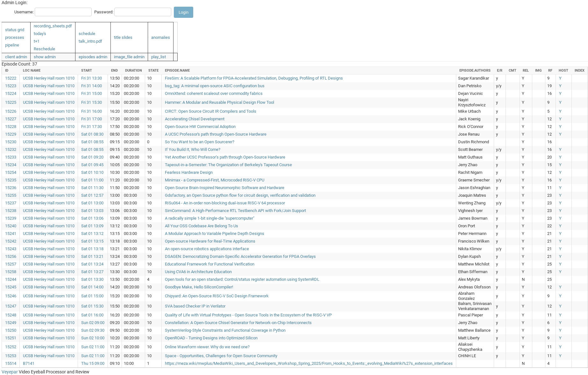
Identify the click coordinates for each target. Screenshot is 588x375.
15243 (11, 249)
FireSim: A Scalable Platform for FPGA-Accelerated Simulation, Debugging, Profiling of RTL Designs (254, 78)
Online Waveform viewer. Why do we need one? (207, 347)
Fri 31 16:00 (92, 111)
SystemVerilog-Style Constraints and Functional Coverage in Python (225, 330)
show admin (45, 57)
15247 (11, 306)
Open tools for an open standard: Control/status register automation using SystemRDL (242, 279)
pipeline (12, 45)
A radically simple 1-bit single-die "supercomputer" (210, 218)
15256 (11, 256)
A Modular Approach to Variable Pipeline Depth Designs (215, 233)
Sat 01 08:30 (92, 134)
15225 (11, 102)
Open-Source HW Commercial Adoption (200, 127)
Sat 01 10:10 (92, 172)
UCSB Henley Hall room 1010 (49, 78)
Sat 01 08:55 (92, 142)
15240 (11, 226)
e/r (500, 71)
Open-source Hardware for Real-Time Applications (210, 241)
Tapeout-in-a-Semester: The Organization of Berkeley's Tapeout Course (228, 165)
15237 (11, 203)
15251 (11, 338)
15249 (11, 323)
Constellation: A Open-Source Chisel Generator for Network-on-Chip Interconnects (238, 323)
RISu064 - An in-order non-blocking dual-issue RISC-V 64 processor (225, 203)
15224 (11, 93)
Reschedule (44, 49)
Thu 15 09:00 (93, 363)
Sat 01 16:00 (92, 315)
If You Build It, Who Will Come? (193, 149)
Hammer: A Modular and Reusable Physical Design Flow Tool (220, 102)
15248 (11, 315)
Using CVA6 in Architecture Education (198, 272)
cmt (513, 71)
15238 (11, 211)
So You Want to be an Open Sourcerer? (200, 142)
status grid (15, 30)
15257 (11, 264)
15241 (11, 233)
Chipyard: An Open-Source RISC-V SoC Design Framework (217, 296)
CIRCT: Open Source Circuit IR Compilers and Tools (211, 111)
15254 (11, 172)
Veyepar (10, 372)
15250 (11, 330)
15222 (11, 78)
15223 (11, 86)
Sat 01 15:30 (92, 306)
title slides (123, 37)
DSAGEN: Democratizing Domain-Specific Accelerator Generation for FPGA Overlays (240, 256)
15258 (11, 272)
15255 (11, 195)
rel (526, 71)
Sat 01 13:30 (92, 279)
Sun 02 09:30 (93, 330)
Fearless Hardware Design (189, 172)
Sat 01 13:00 (92, 203)
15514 (11, 363)
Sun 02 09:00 (93, 323)
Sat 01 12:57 (92, 195)
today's (40, 34)
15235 (11, 180)
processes (15, 37)
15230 (11, 142)
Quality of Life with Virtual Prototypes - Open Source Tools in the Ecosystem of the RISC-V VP (248, 315)
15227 (11, 119)
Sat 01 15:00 (92, 296)
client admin (16, 57)
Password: (104, 12)
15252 (11, 347)
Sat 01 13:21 (92, 256)
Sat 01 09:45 (92, 165)
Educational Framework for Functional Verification (210, 264)
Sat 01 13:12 (92, 233)
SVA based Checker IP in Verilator (195, 306)
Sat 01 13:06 (92, 218)
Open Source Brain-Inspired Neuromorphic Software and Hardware (225, 188)
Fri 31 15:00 (92, 93)
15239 (11, 218)
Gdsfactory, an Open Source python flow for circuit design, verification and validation (240, 195)
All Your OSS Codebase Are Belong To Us (202, 226)
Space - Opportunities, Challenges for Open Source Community (221, 356)
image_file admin (129, 57)
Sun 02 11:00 (93, 347)
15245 (11, 287)
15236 (11, 188)
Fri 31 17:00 (92, 119)
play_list (159, 57)
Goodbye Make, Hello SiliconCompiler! (199, 287)
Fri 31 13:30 (92, 78)
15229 (11, 134)
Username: (24, 12)
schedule (87, 34)
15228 (11, 127)
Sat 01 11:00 (92, 180)
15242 (11, 241)
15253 (11, 356)
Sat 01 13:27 (92, 272)
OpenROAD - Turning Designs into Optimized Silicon (211, 338)
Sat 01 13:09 (92, 226)
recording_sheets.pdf (53, 26)
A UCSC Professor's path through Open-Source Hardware (216, 134)
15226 (11, 111)
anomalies (161, 37)
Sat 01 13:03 (92, 211)
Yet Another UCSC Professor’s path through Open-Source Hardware (225, 157)
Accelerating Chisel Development (195, 119)
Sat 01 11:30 (92, 188)
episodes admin (93, 57)
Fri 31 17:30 (92, 127)
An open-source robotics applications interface (207, 249)
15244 (11, 279)
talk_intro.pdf (90, 41)
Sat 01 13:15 (92, 241)
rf (550, 71)
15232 (11, 149)
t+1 (37, 41)
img (538, 71)
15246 (11, 296)
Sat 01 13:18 (92, 249)
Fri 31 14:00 (92, 86)
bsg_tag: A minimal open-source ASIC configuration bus (215, 86)
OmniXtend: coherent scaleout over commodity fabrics (214, 93)
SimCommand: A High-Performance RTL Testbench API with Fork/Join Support (235, 211)
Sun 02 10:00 (93, 338)
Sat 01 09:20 (92, 157)
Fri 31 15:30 (92, 102)
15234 (11, 165)
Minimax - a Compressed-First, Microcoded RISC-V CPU (215, 180)
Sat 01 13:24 (92, 264)
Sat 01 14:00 (92, 287)
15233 (11, 157)
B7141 (29, 363)
